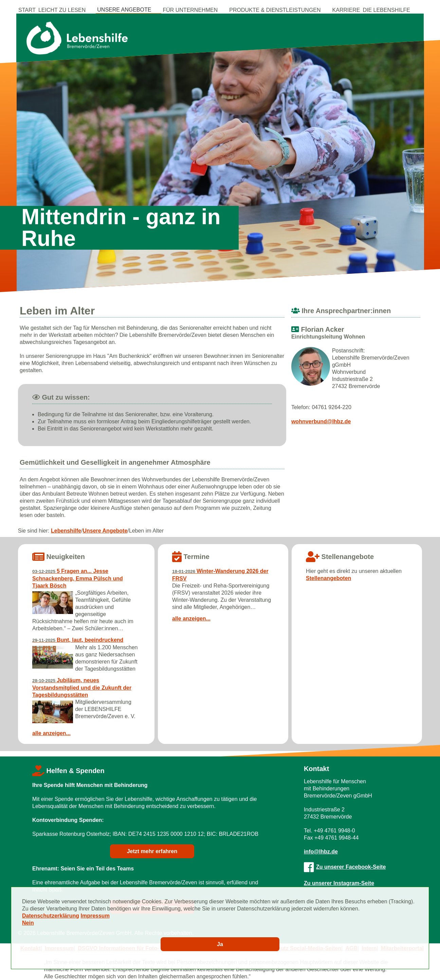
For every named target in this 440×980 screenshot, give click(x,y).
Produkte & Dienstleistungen (275, 10)
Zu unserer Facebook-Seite (345, 867)
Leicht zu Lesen (62, 10)
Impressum (95, 916)
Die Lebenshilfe (386, 10)
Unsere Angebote (124, 10)
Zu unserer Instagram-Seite (339, 883)
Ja (220, 944)
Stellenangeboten (328, 578)
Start (27, 10)
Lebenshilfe (66, 531)
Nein (28, 923)
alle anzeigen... (51, 733)
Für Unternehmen (190, 10)
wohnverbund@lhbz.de (321, 421)
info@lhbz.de (321, 852)
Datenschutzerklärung (51, 916)
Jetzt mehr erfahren (152, 851)
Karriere (346, 10)
